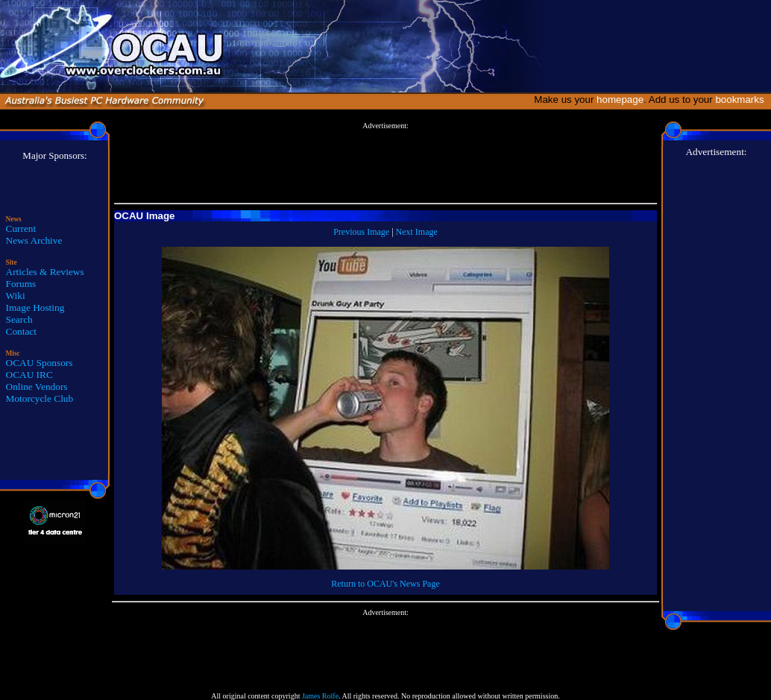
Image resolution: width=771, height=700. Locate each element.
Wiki (16, 296)
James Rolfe (320, 696)
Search (19, 319)
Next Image (417, 232)
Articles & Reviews (45, 272)
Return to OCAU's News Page (385, 584)
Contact (21, 331)
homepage (620, 100)
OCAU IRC (29, 375)
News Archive (34, 240)
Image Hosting (35, 308)
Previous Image (361, 232)
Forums (21, 284)
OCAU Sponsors (40, 363)
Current (21, 228)
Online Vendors (37, 387)
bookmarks (742, 100)
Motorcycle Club (40, 398)
